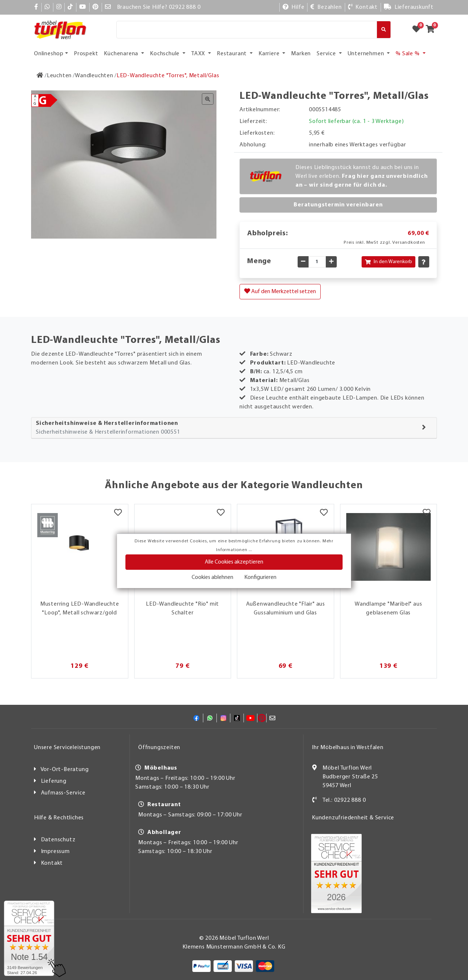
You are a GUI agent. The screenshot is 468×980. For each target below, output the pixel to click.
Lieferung (54, 781)
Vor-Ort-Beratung (65, 770)
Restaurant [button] (233, 54)
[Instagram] (59, 7)
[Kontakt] (363, 7)
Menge (259, 261)
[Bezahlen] (326, 7)
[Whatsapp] (47, 7)
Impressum (55, 852)
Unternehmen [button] (367, 54)
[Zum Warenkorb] (432, 30)
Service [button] (327, 54)
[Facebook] (36, 7)
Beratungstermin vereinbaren (338, 205)
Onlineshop (49, 54)
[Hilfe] (294, 7)
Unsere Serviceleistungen (67, 748)
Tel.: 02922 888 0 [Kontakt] (344, 800)
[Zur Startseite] (40, 76)
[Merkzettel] (118, 513)
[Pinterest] (96, 7)
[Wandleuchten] (94, 76)
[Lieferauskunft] (409, 7)
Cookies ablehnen (212, 577)
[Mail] (108, 7)
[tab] (234, 428)
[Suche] (247, 30)
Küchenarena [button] (122, 54)
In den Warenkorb (388, 262)
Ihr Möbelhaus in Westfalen (348, 748)
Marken (301, 54)
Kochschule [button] (165, 54)
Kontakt (52, 863)
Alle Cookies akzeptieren (234, 562)
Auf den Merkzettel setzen (280, 291)
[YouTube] (83, 7)
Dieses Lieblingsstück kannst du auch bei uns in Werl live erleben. (362, 176)
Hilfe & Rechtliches (59, 818)
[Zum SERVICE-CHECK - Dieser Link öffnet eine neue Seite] (29, 938)
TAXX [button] (199, 54)
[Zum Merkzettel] (419, 30)
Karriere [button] (270, 54)
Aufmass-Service (63, 793)
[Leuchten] (59, 76)
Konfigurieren (260, 577)
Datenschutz (58, 840)
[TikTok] (70, 7)
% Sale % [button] (408, 54)
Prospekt (86, 54)
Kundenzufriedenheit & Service (353, 818)
